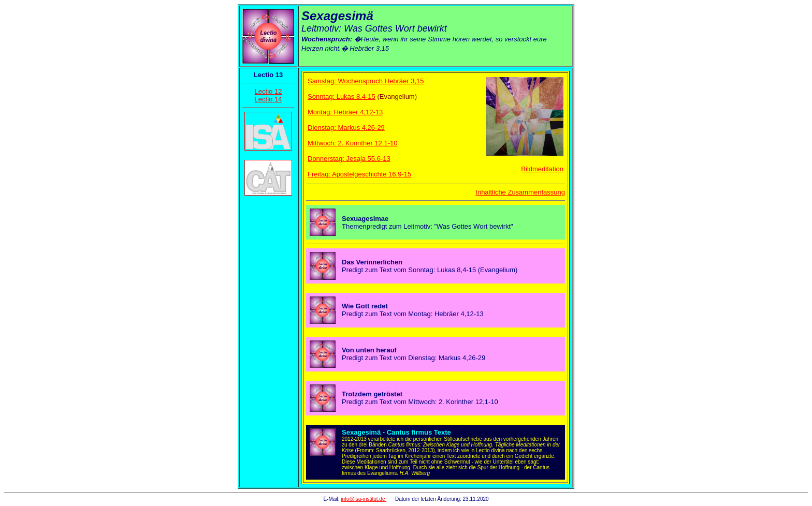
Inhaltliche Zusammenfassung (520, 192)
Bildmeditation (542, 169)
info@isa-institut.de (364, 499)
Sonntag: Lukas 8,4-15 (342, 96)
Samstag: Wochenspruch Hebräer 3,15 (366, 81)
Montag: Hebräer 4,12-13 (345, 112)
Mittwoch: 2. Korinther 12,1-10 (352, 143)
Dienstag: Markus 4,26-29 (346, 128)
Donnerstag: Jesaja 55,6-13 (349, 159)
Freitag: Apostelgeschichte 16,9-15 (359, 174)
